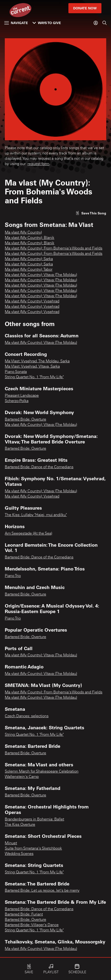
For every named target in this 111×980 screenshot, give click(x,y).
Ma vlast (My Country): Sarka (29, 259)
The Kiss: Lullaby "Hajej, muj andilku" (36, 515)
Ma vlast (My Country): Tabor (29, 270)
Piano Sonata (16, 372)
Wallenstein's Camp (22, 777)
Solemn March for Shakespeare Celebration (42, 772)
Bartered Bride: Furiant (24, 915)
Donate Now (85, 8)
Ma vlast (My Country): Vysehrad (32, 301)
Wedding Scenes (19, 854)
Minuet (11, 843)
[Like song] (91, 213)
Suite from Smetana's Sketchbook (33, 849)
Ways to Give (47, 23)
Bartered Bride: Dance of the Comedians (39, 467)
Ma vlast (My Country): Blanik (30, 238)
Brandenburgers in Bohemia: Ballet (34, 820)
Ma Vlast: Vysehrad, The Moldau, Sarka (37, 361)
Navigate (16, 23)
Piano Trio (13, 576)
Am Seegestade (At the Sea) (28, 534)
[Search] (105, 23)
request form (38, 164)
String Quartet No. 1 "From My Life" (34, 377)
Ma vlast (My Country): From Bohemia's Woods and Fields (54, 249)
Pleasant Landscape (22, 396)
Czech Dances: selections (27, 716)
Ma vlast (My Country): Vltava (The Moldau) (41, 275)
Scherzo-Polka (17, 401)
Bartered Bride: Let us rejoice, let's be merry (42, 891)
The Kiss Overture (20, 825)
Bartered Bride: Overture (25, 420)
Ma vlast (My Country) (23, 233)
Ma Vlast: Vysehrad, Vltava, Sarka (32, 367)
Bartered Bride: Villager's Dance (32, 925)
